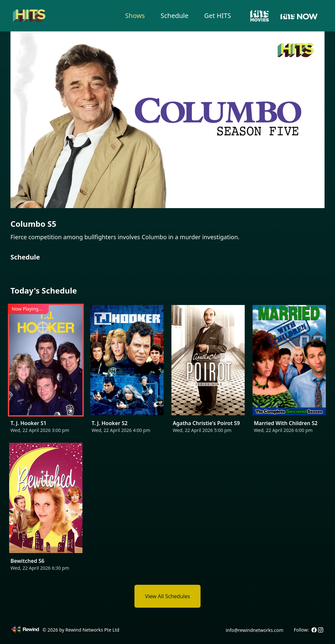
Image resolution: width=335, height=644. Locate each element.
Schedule (175, 16)
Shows (135, 16)
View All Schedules (167, 596)
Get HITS (218, 16)
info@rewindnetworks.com (255, 630)
